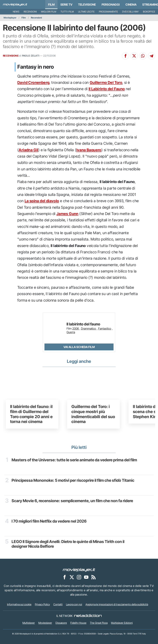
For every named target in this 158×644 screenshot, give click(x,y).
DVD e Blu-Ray (130, 12)
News (16, 12)
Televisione (87, 5)
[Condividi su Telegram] (151, 56)
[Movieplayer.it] (15, 5)
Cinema (131, 5)
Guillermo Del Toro (106, 82)
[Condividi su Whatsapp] (143, 56)
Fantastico (105, 329)
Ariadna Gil (28, 150)
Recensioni (30, 12)
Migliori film (49, 12)
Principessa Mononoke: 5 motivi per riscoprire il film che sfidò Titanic (73, 480)
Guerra (71, 332)
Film (51, 5)
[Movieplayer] (79, 570)
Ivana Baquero (89, 150)
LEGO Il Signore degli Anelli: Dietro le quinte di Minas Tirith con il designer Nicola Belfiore (68, 544)
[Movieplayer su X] (72, 577)
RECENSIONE (11, 56)
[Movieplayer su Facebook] (65, 577)
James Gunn (67, 214)
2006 (76, 329)
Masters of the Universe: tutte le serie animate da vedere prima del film (74, 460)
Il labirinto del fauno (83, 324)
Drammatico (88, 329)
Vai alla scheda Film (79, 347)
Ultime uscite (86, 12)
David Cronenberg (33, 82)
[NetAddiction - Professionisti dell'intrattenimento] (88, 616)
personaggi (111, 5)
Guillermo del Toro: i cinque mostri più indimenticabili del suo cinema (93, 414)
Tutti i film (67, 12)
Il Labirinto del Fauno (107, 89)
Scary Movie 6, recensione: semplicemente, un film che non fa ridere (72, 501)
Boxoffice (149, 12)
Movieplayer (10, 18)
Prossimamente (108, 12)
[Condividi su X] (134, 56)
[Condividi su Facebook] (125, 56)
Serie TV (66, 5)
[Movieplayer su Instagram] (79, 577)
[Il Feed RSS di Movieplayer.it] (93, 577)
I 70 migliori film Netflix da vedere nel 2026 (49, 521)
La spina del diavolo (42, 201)
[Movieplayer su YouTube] (86, 577)
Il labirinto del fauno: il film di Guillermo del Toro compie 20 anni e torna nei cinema (31, 414)
